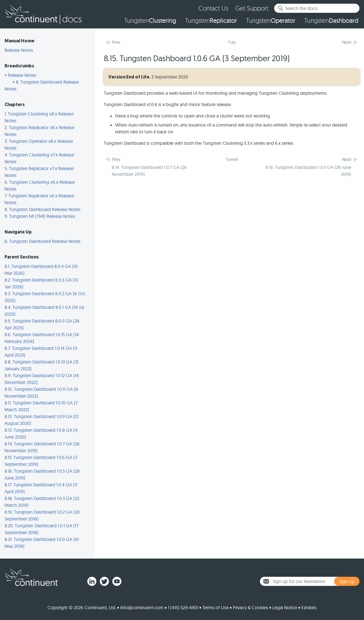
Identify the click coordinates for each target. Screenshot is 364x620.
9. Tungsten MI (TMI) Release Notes (40, 216)
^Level (231, 159)
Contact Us (213, 8)
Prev (116, 42)
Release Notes (19, 50)
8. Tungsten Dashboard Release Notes (43, 209)
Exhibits (309, 607)
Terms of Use (216, 607)
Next (347, 42)
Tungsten (150, 20)
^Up (232, 42)
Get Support (252, 8)
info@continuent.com (142, 607)
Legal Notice (285, 607)
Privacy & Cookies (251, 607)
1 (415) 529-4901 (183, 607)
